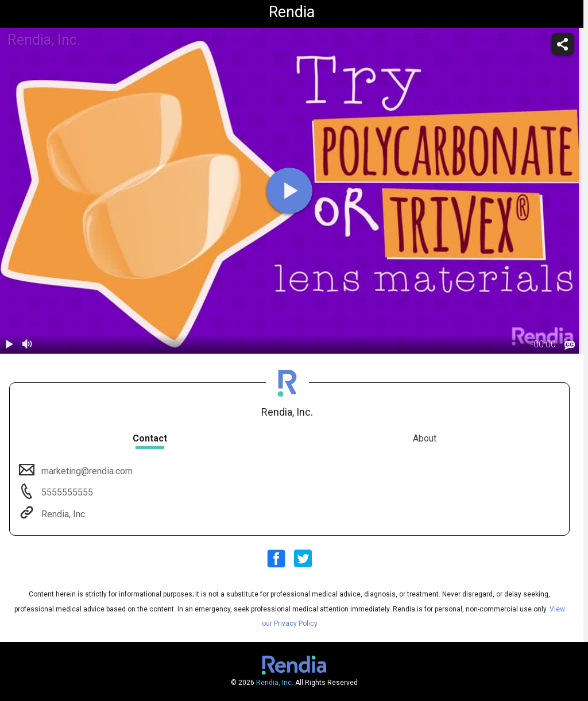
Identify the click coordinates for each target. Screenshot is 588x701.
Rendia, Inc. (63, 514)
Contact (150, 438)
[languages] (570, 345)
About (425, 438)
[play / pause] (9, 344)
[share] (563, 44)
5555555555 (66, 492)
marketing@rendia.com (86, 471)
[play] (289, 191)
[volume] (28, 344)
